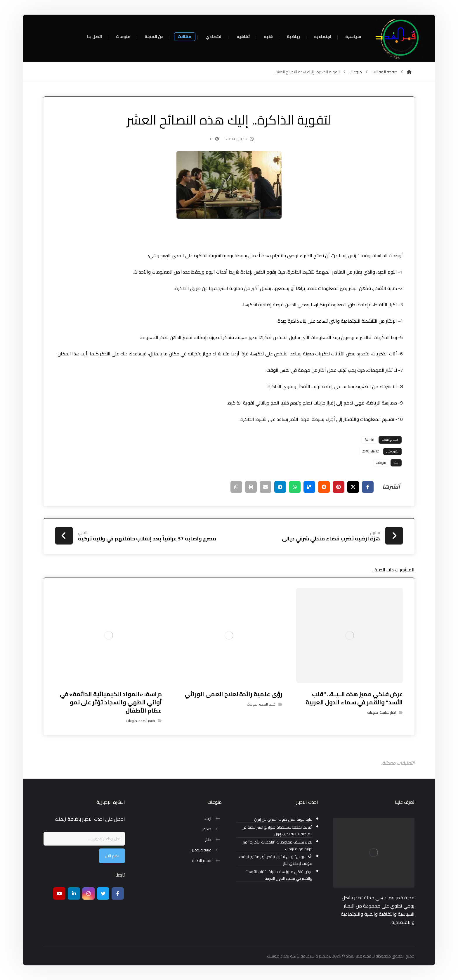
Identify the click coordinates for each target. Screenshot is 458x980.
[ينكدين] (74, 893)
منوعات (381, 463)
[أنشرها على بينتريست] (339, 487)
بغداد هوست (278, 956)
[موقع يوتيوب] (59, 893)
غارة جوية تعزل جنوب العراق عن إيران (283, 819)
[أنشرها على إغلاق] (353, 487)
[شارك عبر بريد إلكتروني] (266, 487)
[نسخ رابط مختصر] (236, 487)
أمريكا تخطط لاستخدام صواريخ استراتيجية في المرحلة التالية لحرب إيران (277, 831)
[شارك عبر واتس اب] (295, 487)
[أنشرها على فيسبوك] (368, 487)
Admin (369, 440)
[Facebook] (118, 893)
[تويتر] (103, 893)
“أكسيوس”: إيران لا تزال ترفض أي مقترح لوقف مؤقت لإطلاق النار (276, 860)
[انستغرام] (89, 893)
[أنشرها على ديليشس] (309, 487)
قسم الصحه (267, 704)
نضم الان (112, 856)
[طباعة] (251, 487)
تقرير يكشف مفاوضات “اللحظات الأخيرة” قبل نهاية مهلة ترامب (277, 846)
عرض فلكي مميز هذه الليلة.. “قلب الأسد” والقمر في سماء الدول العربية (279, 875)
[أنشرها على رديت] (324, 487)
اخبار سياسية (388, 712)
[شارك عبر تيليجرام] (280, 487)
